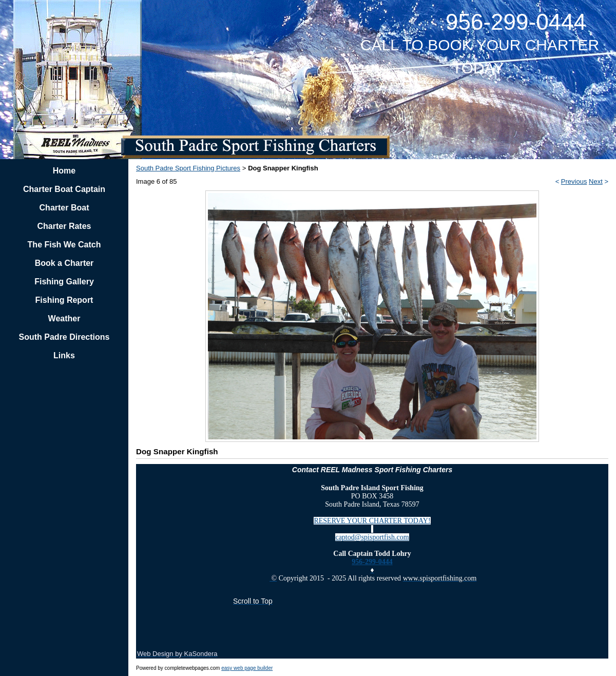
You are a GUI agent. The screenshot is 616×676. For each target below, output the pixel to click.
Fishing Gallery (64, 282)
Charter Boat (64, 208)
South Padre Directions (64, 337)
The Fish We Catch (64, 245)
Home (64, 171)
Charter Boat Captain (64, 189)
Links (64, 355)
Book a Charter (64, 263)
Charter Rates (64, 226)
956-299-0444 (372, 562)
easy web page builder (247, 668)
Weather (64, 318)
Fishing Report (64, 300)
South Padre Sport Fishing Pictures (188, 168)
